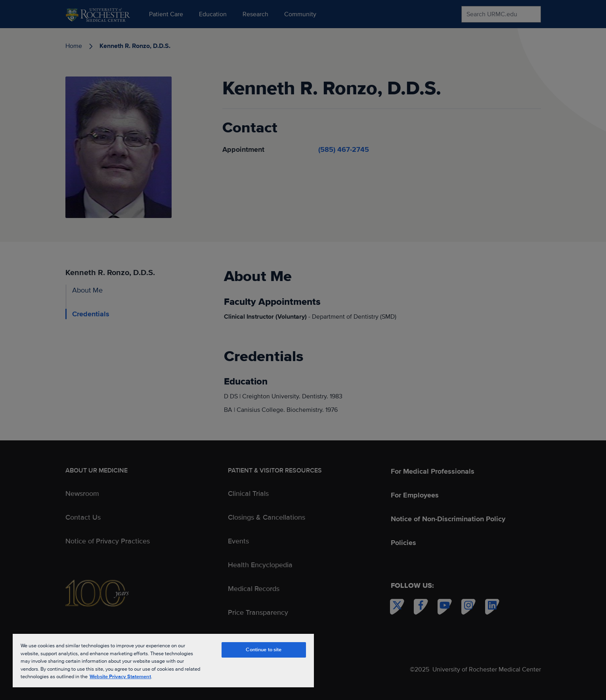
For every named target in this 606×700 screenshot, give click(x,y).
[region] (163, 660)
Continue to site (264, 650)
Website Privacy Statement (120, 677)
